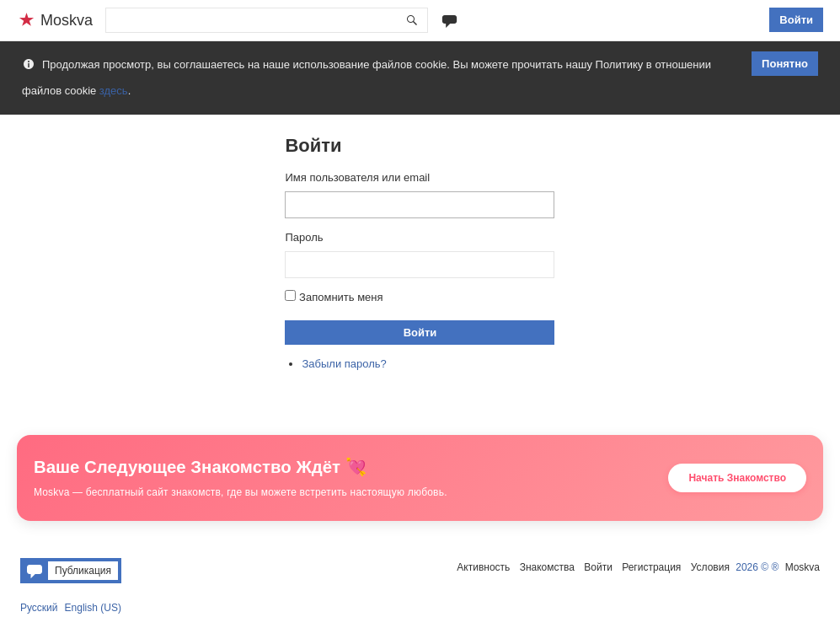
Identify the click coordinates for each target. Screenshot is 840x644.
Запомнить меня (341, 297)
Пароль (304, 237)
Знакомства (547, 567)
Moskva (803, 567)
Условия (710, 567)
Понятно (785, 64)
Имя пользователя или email (357, 177)
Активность (483, 567)
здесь (114, 91)
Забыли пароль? (344, 364)
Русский (39, 608)
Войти (796, 20)
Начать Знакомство (737, 478)
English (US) (93, 608)
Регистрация (651, 567)
